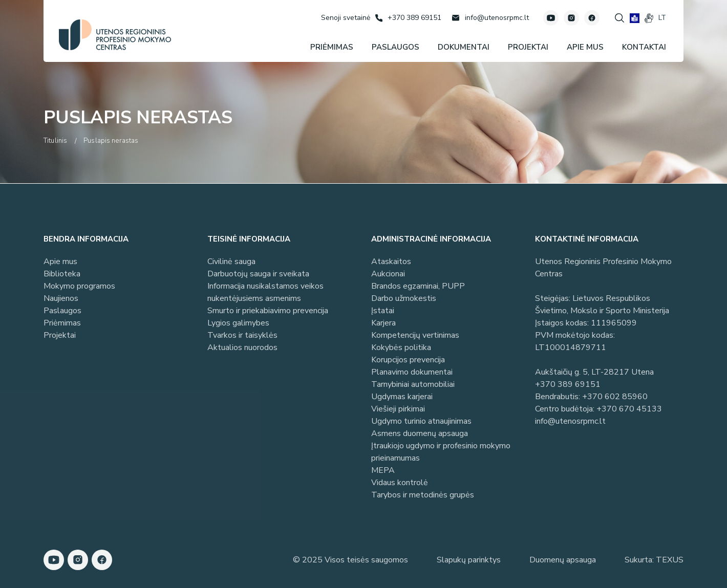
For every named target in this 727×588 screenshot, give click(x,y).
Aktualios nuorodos (242, 347)
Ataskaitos (391, 262)
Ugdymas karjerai (402, 397)
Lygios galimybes (238, 323)
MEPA (383, 470)
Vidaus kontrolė (400, 483)
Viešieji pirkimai (398, 409)
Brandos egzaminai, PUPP (418, 286)
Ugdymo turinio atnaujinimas (421, 421)
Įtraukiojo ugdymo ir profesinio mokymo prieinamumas (441, 452)
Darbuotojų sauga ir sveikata (258, 274)
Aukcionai (388, 274)
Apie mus (60, 262)
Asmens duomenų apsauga (420, 433)
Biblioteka (62, 274)
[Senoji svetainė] (346, 18)
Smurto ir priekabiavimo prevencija (268, 311)
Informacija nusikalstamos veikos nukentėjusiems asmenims (265, 292)
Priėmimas (62, 323)
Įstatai (383, 311)
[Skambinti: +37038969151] (408, 18)
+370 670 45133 (629, 409)
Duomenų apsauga (563, 560)
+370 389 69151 (568, 384)
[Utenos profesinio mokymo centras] (115, 35)
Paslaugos (62, 311)
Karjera (383, 323)
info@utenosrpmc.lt (570, 421)
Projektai (60, 335)
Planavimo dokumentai (412, 372)
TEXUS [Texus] (670, 560)
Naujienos (61, 298)
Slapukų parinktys (469, 560)
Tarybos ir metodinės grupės (423, 495)
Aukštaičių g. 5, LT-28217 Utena (594, 372)
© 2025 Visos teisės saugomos (350, 560)
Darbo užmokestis (404, 298)
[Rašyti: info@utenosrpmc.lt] (490, 18)
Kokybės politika (401, 347)
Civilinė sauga (231, 262)
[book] (635, 18)
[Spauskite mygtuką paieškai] (619, 18)
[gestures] (649, 18)
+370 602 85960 (615, 397)
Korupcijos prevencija (408, 360)
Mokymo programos (79, 286)
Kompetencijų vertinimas (415, 335)
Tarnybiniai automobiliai (413, 384)
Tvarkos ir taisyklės (242, 335)
